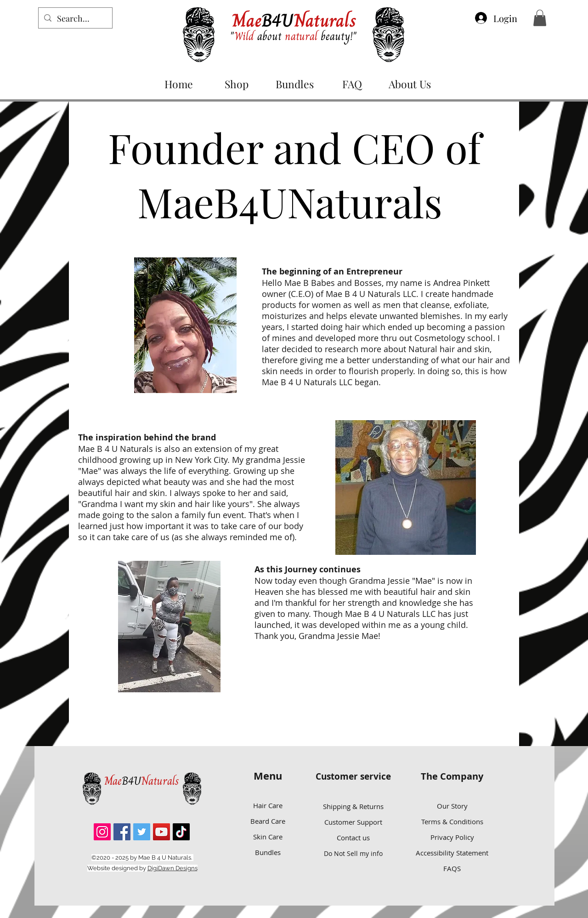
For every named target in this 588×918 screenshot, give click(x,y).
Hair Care (268, 805)
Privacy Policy (452, 837)
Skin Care (268, 837)
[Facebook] (122, 832)
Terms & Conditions (452, 821)
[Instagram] (102, 832)
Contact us (353, 838)
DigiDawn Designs (172, 868)
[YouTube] (161, 832)
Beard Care (268, 821)
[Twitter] (142, 832)
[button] (540, 18)
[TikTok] (181, 832)
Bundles (268, 852)
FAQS (452, 868)
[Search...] (75, 19)
